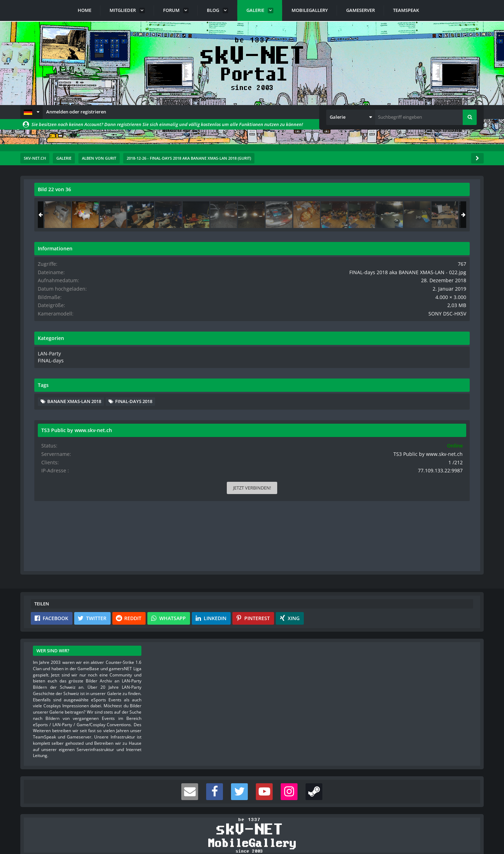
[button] (31, 112)
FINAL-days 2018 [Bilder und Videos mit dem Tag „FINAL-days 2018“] (407, 422)
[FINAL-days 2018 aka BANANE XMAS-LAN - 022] (426, 215)
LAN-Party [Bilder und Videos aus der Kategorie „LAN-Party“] (389, 364)
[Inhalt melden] (338, 479)
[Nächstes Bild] (337, 339)
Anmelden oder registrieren (76, 112)
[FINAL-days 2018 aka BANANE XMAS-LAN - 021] (399, 215)
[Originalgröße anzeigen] (336, 194)
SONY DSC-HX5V (453, 325)
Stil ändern (466, 823)
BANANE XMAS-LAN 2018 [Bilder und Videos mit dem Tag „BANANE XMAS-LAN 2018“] (415, 412)
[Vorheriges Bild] (41, 339)
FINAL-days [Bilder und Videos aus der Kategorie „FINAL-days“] (391, 372)
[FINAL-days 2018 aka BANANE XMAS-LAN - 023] (454, 215)
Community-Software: (252, 836)
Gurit (70, 205)
